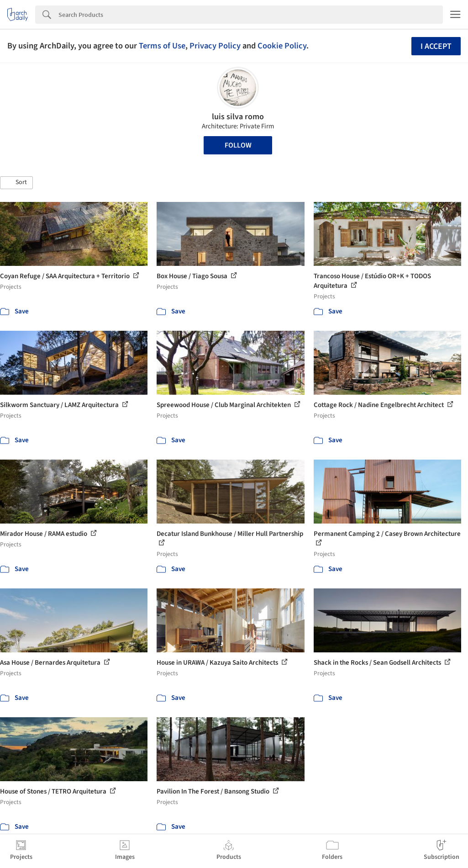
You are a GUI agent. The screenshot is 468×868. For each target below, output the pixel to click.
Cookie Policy (282, 46)
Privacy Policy (215, 46)
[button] (16, 183)
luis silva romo (238, 117)
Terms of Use (162, 46)
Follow (238, 145)
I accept (436, 46)
